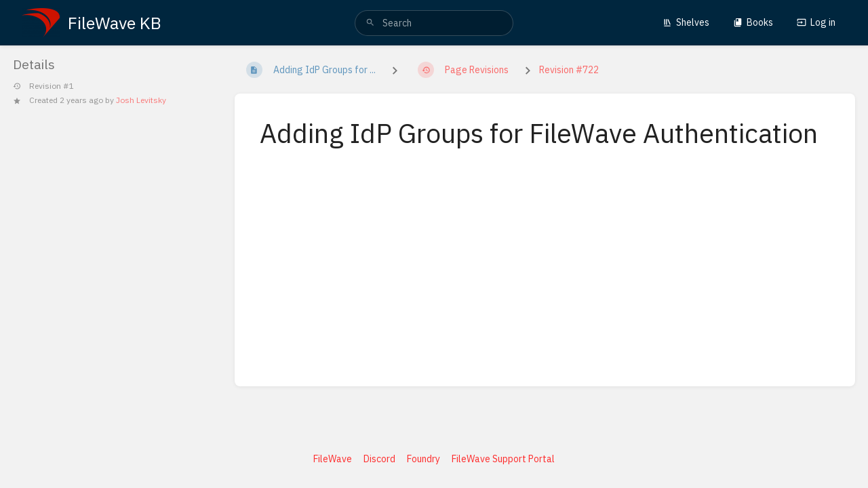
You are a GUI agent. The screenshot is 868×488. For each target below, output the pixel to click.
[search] (434, 23)
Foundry (423, 459)
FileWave (333, 459)
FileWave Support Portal (503, 459)
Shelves (686, 22)
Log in (816, 22)
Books (753, 22)
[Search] (370, 23)
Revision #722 (569, 70)
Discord (379, 459)
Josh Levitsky (141, 100)
